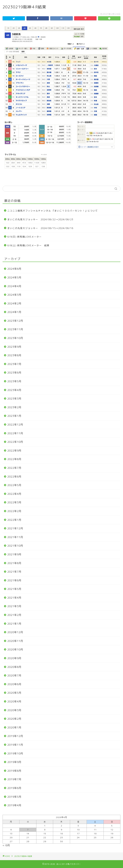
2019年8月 (14, 771)
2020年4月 (14, 701)
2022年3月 (14, 502)
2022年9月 (14, 451)
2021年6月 (14, 580)
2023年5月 (14, 381)
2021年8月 (14, 563)
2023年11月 (15, 329)
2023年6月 (14, 373)
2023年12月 (15, 321)
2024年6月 (14, 269)
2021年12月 (15, 528)
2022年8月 (14, 459)
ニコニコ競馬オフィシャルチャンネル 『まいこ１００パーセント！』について (53, 211)
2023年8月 (14, 355)
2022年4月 (14, 494)
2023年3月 (14, 399)
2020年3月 (14, 710)
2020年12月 (15, 632)
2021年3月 (14, 606)
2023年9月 (14, 347)
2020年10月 (15, 650)
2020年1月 (14, 727)
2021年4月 (14, 598)
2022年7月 (14, 468)
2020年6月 (14, 684)
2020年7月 (14, 676)
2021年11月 (15, 537)
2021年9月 (14, 554)
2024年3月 (14, 295)
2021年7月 (14, 572)
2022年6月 (14, 477)
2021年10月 (15, 546)
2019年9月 (14, 762)
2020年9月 (14, 658)
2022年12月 (15, 425)
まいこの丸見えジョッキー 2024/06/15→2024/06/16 (40, 228)
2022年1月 (14, 520)
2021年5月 (14, 589)
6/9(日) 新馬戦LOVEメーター (25, 237)
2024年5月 (14, 278)
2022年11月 (15, 433)
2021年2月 (14, 615)
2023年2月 (14, 407)
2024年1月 (14, 312)
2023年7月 (14, 364)
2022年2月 (14, 511)
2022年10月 (15, 442)
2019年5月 (14, 797)
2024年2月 (14, 304)
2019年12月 (15, 736)
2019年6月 (14, 788)
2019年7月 (14, 779)
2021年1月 (14, 624)
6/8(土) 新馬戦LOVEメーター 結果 (28, 245)
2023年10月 (15, 338)
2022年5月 (14, 485)
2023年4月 (14, 390)
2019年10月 (15, 753)
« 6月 (6, 845)
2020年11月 (15, 641)
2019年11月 (15, 745)
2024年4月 (14, 286)
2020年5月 (14, 693)
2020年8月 (14, 667)
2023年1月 (14, 416)
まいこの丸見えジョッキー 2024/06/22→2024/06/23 (40, 219)
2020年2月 (14, 719)
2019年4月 (14, 805)
